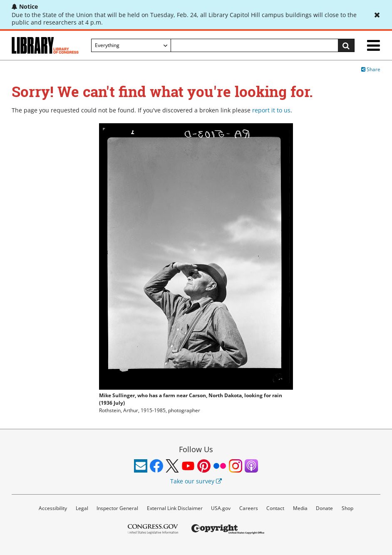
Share (371, 69)
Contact (275, 508)
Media (300, 508)
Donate (324, 508)
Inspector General (117, 508)
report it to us (271, 110)
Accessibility (53, 508)
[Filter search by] (131, 45)
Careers (249, 508)
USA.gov (221, 508)
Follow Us (196, 449)
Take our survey (196, 481)
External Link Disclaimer (175, 508)
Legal (82, 508)
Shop (347, 508)
